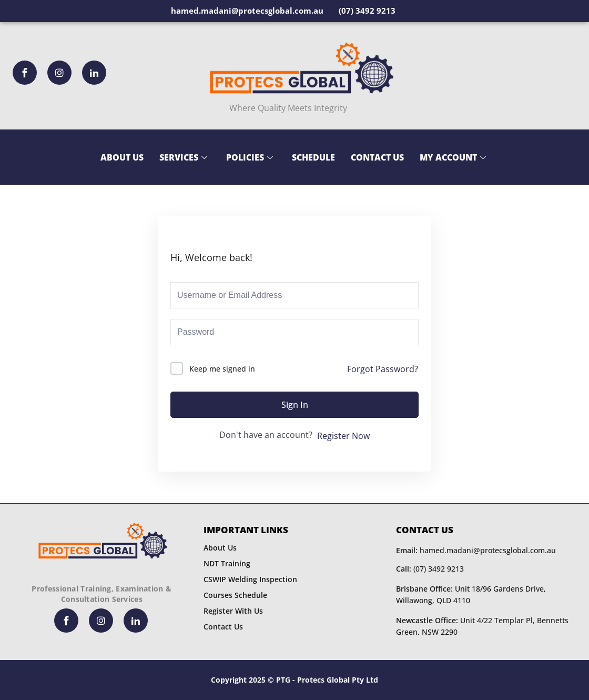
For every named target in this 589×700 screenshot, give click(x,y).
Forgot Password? (383, 369)
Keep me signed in (222, 369)
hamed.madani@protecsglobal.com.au (476, 550)
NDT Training (227, 563)
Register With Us (233, 611)
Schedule (313, 157)
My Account (453, 157)
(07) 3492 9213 (430, 569)
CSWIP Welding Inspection (250, 579)
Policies (250, 157)
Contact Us (377, 157)
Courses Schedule (235, 595)
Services (183, 157)
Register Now (343, 436)
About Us (122, 157)
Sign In (295, 405)
